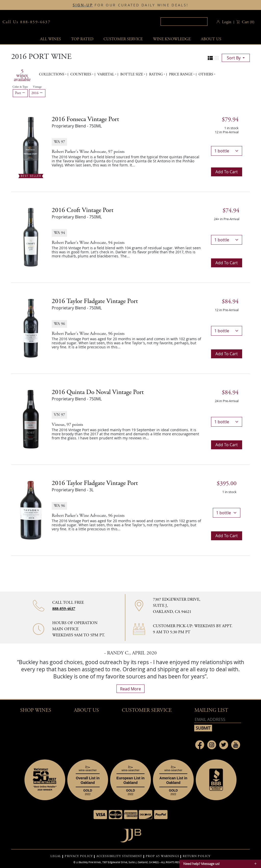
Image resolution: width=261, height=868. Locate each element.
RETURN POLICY (197, 856)
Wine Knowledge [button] (172, 39)
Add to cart (227, 172)
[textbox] (184, 22)
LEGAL (56, 856)
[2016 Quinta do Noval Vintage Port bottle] (31, 419)
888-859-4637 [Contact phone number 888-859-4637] (64, 609)
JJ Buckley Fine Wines (88, 862)
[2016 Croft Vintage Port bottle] (31, 237)
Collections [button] (52, 74)
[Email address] (218, 720)
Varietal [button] (106, 74)
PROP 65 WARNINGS (162, 856)
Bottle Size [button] (132, 74)
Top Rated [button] (82, 39)
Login (227, 22)
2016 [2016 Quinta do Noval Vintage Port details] (98, 392)
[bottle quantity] (227, 151)
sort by (234, 58)
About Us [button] (211, 39)
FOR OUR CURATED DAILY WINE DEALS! (130, 5)
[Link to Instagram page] (212, 745)
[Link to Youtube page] (236, 745)
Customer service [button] (123, 39)
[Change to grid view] (217, 58)
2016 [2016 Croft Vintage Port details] (83, 210)
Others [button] (206, 74)
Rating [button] (156, 74)
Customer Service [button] (147, 710)
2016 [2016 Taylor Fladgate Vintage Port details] (95, 301)
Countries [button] (81, 74)
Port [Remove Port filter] (20, 93)
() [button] (248, 22)
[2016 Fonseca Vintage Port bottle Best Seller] (31, 146)
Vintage (37, 87)
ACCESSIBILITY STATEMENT (119, 856)
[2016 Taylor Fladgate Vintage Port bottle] (31, 328)
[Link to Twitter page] (224, 745)
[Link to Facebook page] (200, 745)
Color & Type (20, 87)
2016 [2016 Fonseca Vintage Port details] (85, 119)
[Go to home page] (131, 834)
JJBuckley (98, 22)
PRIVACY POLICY (79, 856)
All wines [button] (50, 39)
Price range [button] (181, 74)
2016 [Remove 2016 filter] (37, 93)
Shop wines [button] (36, 710)
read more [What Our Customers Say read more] (130, 689)
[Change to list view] (210, 58)
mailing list (211, 710)
